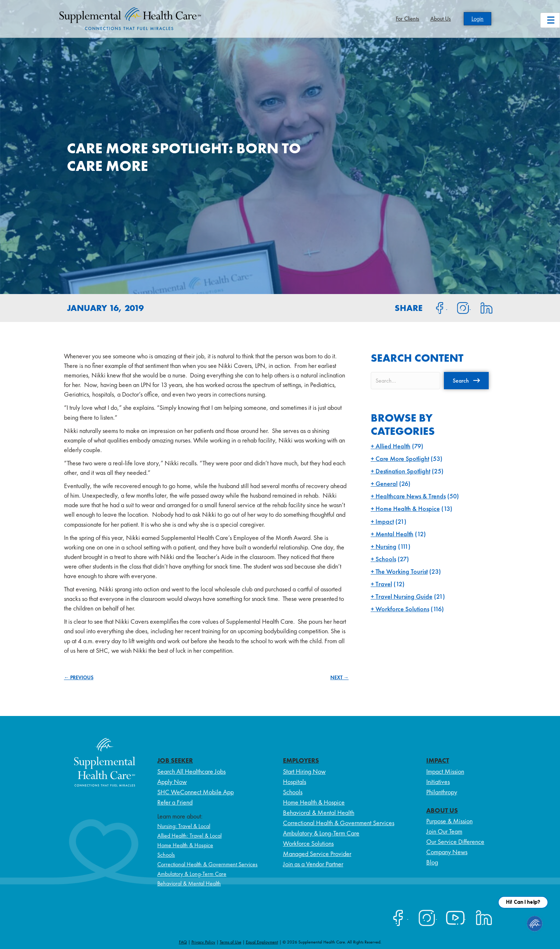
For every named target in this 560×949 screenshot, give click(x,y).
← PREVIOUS (79, 677)
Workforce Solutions (402, 609)
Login (478, 19)
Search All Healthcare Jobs (191, 771)
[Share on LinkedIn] (482, 307)
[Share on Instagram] (459, 307)
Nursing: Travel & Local (184, 826)
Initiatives (438, 782)
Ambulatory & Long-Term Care (192, 874)
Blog (432, 862)
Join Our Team (444, 831)
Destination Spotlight (403, 471)
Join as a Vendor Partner (313, 864)
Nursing (386, 546)
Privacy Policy (203, 942)
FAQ (183, 942)
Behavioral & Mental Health (189, 883)
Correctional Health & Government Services (207, 864)
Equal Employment (262, 942)
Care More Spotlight (402, 459)
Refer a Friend (175, 802)
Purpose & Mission (449, 821)
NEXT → (340, 677)
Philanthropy (442, 792)
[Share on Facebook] (435, 307)
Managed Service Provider (317, 854)
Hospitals (295, 782)
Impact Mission (445, 771)
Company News (447, 852)
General (387, 484)
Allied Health (393, 446)
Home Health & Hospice (408, 508)
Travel (384, 584)
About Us (441, 19)
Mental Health (394, 534)
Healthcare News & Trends (411, 496)
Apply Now (172, 782)
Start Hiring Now (304, 771)
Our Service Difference (455, 841)
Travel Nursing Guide (404, 596)
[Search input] (405, 381)
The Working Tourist (402, 571)
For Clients (408, 19)
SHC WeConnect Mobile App (195, 792)
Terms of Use (231, 942)
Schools (386, 559)
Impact (385, 521)
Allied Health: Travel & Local (189, 836)
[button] (466, 380)
